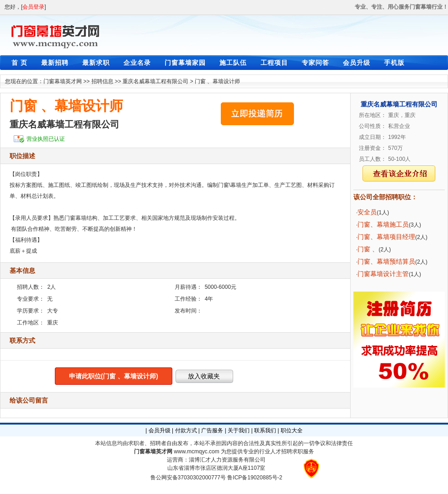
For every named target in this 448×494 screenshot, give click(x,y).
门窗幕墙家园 (185, 63)
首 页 (19, 63)
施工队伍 (233, 63)
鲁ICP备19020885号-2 (255, 478)
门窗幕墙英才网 (63, 81)
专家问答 (315, 63)
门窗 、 (368, 249)
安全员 (367, 212)
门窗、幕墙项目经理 (386, 237)
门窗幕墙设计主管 (383, 274)
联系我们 (265, 430)
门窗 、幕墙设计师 (217, 81)
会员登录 (33, 7)
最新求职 (96, 63)
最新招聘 (55, 63)
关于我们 (239, 430)
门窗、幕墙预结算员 (386, 261)
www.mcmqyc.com (196, 452)
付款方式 (186, 430)
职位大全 (292, 430)
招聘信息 (102, 81)
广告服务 (212, 430)
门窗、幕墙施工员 (383, 224)
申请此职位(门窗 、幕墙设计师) (114, 376)
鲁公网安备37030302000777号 (188, 478)
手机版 (394, 63)
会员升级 (357, 63)
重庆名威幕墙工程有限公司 (155, 81)
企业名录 (137, 63)
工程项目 (274, 63)
